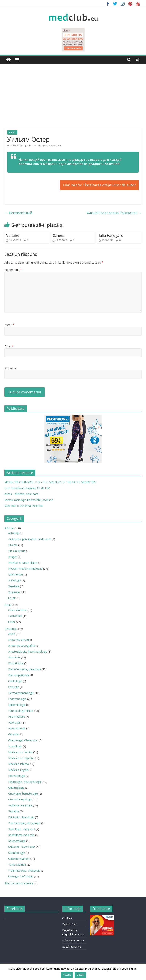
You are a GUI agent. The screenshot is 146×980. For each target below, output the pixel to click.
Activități (13, 533)
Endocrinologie (17, 699)
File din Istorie (17, 551)
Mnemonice (15, 574)
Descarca (10, 629)
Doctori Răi (15, 616)
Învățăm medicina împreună (25, 569)
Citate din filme (17, 610)
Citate (12, 132)
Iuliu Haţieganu (111, 235)
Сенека (59, 235)
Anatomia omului (19, 640)
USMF (12, 598)
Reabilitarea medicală (21, 835)
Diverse (13, 545)
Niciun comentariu (50, 146)
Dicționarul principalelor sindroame (30, 539)
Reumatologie (17, 841)
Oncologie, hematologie (23, 794)
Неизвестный (18, 213)
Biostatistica (16, 663)
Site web (10, 368)
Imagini (13, 557)
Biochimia (14, 657)
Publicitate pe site (73, 940)
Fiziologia (14, 722)
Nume (9, 325)
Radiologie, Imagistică (22, 829)
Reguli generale (72, 946)
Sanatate (14, 586)
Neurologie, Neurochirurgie (25, 782)
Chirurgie (14, 687)
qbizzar (32, 146)
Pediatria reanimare (20, 805)
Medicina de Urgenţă (21, 758)
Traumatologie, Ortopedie (24, 870)
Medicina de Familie (20, 752)
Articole (9, 528)
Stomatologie (17, 853)
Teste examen (17, 865)
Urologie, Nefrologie (21, 876)
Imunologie (15, 746)
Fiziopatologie (17, 728)
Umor (12, 622)
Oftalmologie (16, 788)
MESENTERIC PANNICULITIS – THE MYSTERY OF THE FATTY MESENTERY (50, 482)
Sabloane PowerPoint (21, 847)
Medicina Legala (18, 770)
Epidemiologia (17, 705)
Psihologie (15, 580)
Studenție (14, 592)
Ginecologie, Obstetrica (23, 740)
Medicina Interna (18, 764)
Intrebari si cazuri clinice (23, 563)
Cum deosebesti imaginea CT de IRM (27, 488)
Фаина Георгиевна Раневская (114, 213)
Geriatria (13, 734)
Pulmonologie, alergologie (24, 823)
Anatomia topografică (22, 646)
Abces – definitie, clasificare (21, 494)
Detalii (80, 975)
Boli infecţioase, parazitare (25, 669)
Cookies (67, 918)
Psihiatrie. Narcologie (21, 817)
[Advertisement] (73, 93)
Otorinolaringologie (20, 799)
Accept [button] (67, 975)
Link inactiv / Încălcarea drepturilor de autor (99, 185)
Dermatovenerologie (21, 693)
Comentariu (13, 270)
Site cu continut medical (19, 883)
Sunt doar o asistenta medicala (23, 506)
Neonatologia (17, 776)
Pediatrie (14, 811)
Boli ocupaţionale (19, 675)
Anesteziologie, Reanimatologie (28, 651)
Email (9, 346)
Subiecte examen (19, 859)
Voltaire (13, 235)
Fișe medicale (17, 717)
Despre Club (70, 924)
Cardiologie (15, 681)
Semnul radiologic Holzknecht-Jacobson (29, 500)
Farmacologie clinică (21, 711)
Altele (12, 634)
